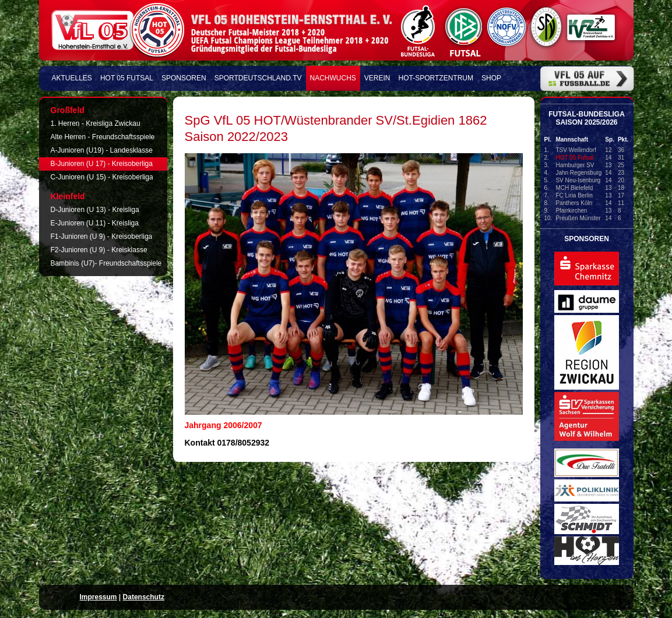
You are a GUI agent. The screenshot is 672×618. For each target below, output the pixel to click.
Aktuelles (72, 78)
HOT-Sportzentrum (436, 78)
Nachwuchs (333, 78)
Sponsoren (184, 78)
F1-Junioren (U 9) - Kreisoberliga (102, 236)
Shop (491, 78)
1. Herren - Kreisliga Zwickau (96, 123)
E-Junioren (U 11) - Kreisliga (95, 223)
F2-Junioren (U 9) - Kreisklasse (99, 250)
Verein (377, 78)
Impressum (98, 597)
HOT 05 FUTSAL (127, 78)
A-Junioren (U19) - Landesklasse (102, 150)
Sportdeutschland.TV (258, 78)
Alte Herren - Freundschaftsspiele (103, 137)
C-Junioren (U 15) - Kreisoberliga (102, 177)
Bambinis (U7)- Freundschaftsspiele (106, 263)
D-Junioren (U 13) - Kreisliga (95, 210)
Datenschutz (144, 597)
